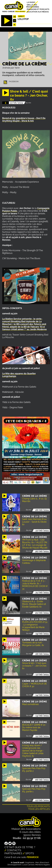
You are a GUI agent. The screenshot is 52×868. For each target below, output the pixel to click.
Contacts (14, 850)
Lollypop (23, 19)
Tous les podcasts (38, 806)
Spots (30, 853)
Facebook (14, 81)
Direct (21, 16)
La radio (31, 2)
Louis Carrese (28, 865)
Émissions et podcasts (38, 9)
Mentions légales (43, 865)
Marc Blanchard (42, 863)
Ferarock (33, 857)
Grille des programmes (33, 6)
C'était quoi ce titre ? (20, 847)
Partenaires (13, 853)
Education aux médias (38, 12)
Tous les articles (39, 809)
